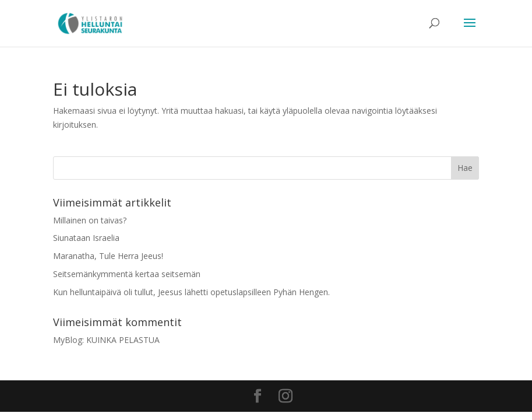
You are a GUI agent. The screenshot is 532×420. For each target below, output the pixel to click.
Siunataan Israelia (86, 238)
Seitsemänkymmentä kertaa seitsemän (127, 274)
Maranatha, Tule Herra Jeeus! (108, 256)
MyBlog (68, 340)
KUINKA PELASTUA (123, 340)
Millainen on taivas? (90, 220)
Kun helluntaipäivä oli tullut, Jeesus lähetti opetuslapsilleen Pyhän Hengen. (191, 292)
